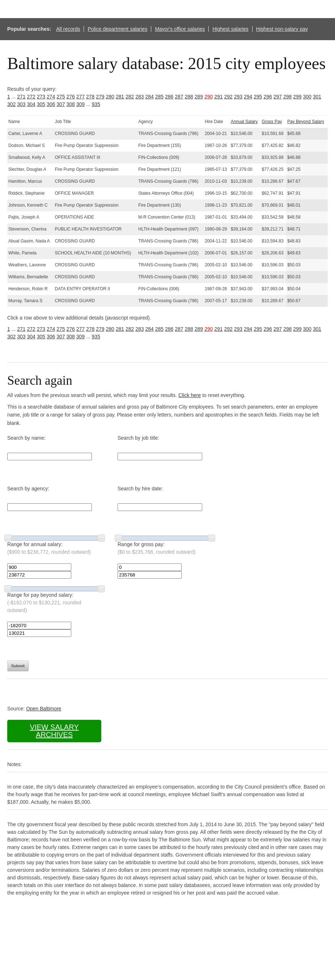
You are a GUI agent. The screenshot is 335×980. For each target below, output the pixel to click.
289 (199, 97)
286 (169, 97)
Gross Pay (272, 122)
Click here (190, 395)
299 (297, 97)
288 (189, 97)
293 (238, 97)
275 (61, 97)
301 (317, 97)
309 (80, 104)
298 (287, 97)
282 (130, 97)
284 (150, 97)
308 (71, 104)
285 (159, 97)
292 (228, 97)
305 (41, 104)
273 (41, 97)
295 (258, 97)
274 (51, 97)
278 (90, 97)
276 (71, 97)
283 (139, 97)
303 (21, 104)
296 (268, 97)
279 (100, 97)
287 (179, 97)
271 (21, 97)
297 (278, 97)
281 (120, 97)
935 (96, 104)
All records (68, 29)
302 (11, 104)
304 (31, 104)
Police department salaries (117, 29)
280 (110, 97)
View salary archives (54, 731)
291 (218, 97)
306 (51, 104)
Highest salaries (230, 29)
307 (61, 104)
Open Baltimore (44, 709)
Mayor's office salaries (180, 29)
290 (209, 97)
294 (248, 97)
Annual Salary (244, 122)
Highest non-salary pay (282, 29)
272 (31, 97)
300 (307, 97)
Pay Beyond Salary (306, 122)
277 (80, 97)
